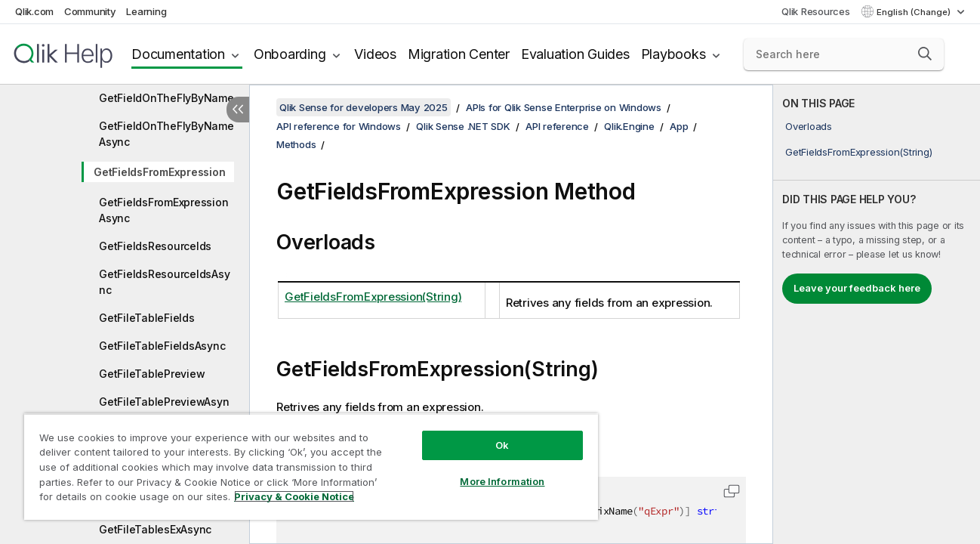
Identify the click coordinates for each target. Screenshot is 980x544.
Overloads (809, 126)
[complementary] (877, 314)
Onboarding (290, 54)
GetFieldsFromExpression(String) (858, 152)
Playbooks (673, 54)
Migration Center (459, 54)
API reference (557, 126)
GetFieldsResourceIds (155, 246)
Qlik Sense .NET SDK (463, 126)
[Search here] (844, 54)
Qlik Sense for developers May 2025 (364, 107)
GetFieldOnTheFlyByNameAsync (166, 134)
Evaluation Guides (575, 54)
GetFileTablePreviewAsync (164, 410)
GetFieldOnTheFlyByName (166, 98)
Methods (296, 144)
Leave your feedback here (857, 288)
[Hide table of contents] (238, 110)
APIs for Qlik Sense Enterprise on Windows (564, 107)
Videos (375, 54)
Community (90, 11)
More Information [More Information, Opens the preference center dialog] (498, 481)
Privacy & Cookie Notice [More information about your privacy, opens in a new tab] (294, 496)
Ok (498, 445)
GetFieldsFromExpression (159, 172)
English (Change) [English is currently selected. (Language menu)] (915, 12)
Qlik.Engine (629, 126)
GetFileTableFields (147, 318)
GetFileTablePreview (152, 374)
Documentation (178, 54)
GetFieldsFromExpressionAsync (163, 210)
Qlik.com (34, 11)
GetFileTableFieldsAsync (162, 346)
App (679, 126)
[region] (308, 467)
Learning (146, 11)
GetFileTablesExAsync (155, 529)
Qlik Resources (816, 11)
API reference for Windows (339, 126)
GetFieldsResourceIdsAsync (164, 282)
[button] (925, 54)
